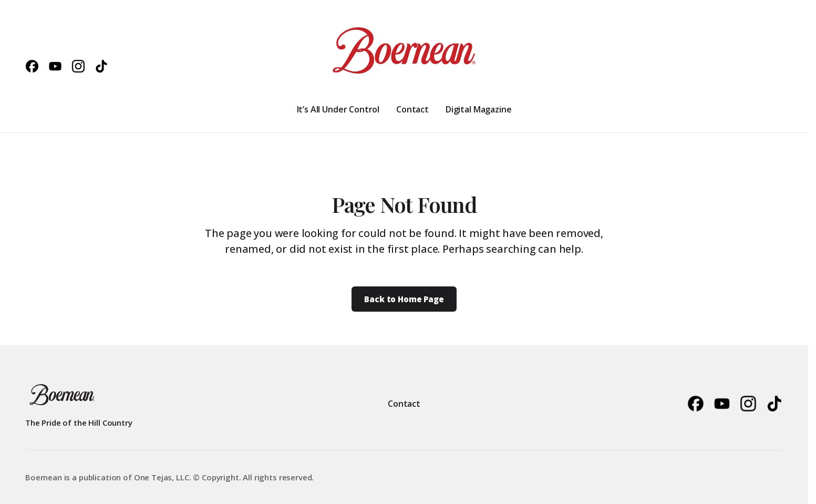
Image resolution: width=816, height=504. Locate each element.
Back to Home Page (404, 299)
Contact (404, 404)
